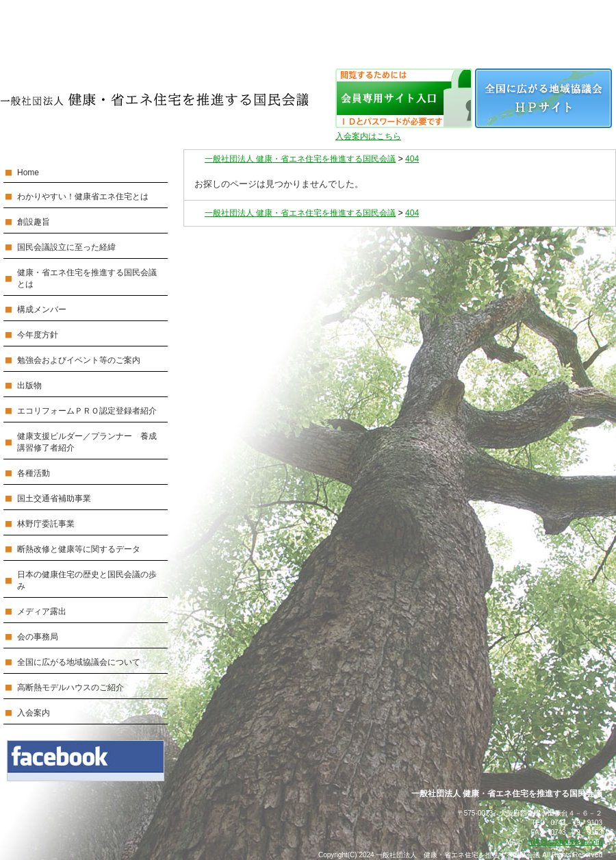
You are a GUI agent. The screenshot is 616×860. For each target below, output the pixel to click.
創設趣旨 (34, 222)
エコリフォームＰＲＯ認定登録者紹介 (87, 411)
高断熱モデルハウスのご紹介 (70, 687)
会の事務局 (38, 637)
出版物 (29, 385)
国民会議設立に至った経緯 (66, 247)
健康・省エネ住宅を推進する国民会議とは (87, 278)
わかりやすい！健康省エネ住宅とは (83, 197)
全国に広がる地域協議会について (79, 662)
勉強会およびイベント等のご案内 (79, 360)
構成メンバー (42, 309)
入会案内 (34, 713)
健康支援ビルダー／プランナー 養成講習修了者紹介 (87, 442)
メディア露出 (42, 611)
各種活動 (34, 473)
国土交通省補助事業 (54, 498)
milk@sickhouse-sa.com (565, 842)
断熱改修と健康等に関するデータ (79, 549)
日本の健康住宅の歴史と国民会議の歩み (87, 580)
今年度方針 (38, 335)
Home (28, 173)
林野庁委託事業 (46, 524)
